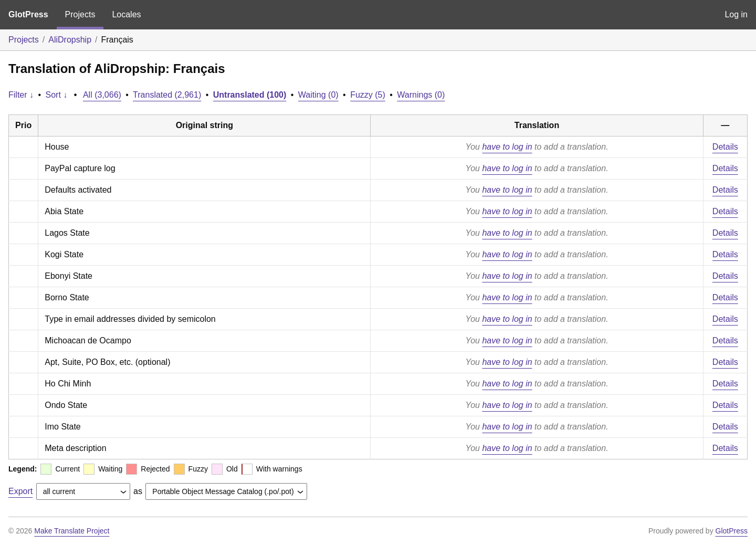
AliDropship (70, 40)
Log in (736, 14)
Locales (126, 14)
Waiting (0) (318, 95)
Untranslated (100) (250, 95)
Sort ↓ (57, 95)
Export (20, 491)
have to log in (507, 147)
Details (725, 147)
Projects (80, 14)
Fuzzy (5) (368, 95)
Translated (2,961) (167, 95)
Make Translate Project (72, 531)
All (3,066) (102, 95)
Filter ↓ (21, 95)
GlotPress (28, 14)
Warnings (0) (421, 95)
